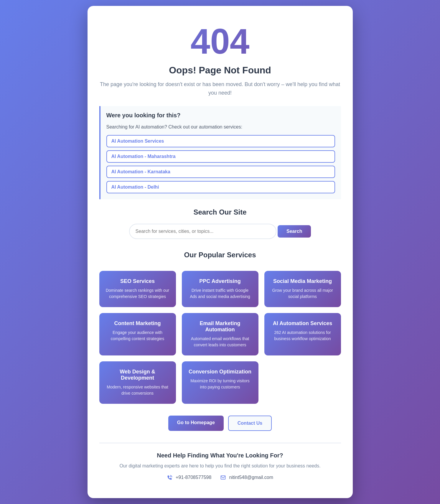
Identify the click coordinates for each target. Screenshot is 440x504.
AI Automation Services (138, 141)
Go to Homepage (196, 423)
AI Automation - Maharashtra (144, 156)
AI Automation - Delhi (135, 187)
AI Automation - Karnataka (141, 172)
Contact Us (250, 423)
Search (294, 231)
